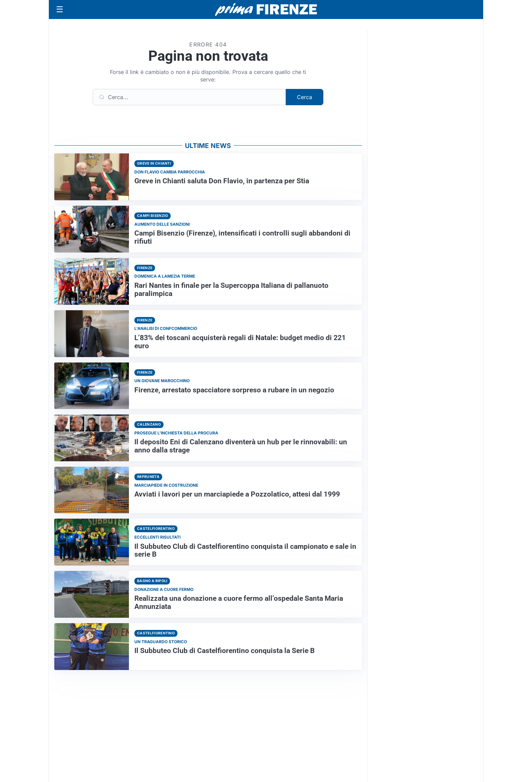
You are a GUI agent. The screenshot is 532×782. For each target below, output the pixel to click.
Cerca (305, 97)
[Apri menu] (60, 10)
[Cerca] (189, 97)
